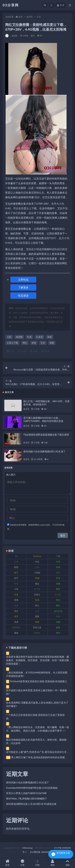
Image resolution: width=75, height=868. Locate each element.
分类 (23, 863)
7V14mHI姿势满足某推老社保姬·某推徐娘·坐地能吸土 (38, 681)
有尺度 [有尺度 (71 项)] (37, 589)
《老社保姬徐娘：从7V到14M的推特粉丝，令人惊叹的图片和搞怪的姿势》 (37, 674)
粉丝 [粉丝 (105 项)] (58, 600)
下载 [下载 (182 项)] (58, 556)
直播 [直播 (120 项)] (16, 600)
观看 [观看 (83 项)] (37, 616)
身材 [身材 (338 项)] (37, 622)
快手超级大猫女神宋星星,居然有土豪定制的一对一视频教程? (37, 692)
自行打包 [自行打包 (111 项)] (58, 611)
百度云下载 (12, 343)
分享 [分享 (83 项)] (58, 562)
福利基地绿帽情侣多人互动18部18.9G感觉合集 (31, 804)
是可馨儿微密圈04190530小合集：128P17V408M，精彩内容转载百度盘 (43, 419)
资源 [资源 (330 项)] (16, 622)
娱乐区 (30, 17)
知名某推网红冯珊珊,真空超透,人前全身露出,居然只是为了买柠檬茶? (37, 704)
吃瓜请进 (23, 296)
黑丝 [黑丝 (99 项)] (58, 633)
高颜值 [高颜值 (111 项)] (37, 633)
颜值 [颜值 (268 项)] (16, 633)
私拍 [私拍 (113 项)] (37, 600)
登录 (61, 5)
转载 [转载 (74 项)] (58, 622)
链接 (45, 351)
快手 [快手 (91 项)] (16, 578)
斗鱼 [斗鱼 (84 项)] (16, 589)
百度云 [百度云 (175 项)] (37, 595)
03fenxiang (27, 848)
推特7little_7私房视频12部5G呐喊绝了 (27, 798)
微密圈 (19, 337)
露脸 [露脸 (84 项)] (58, 627)
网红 (25, 343)
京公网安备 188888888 (41, 852)
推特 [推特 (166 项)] (16, 584)
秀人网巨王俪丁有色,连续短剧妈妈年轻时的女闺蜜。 (39, 757)
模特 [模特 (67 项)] (58, 589)
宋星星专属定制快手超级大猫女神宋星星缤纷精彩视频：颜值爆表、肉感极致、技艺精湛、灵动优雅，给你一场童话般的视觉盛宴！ (37, 660)
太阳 (9, 337)
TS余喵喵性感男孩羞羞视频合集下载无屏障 (46, 435)
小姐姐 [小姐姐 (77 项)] (37, 573)
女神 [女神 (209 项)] (58, 567)
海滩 (49, 337)
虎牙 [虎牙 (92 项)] (16, 616)
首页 (21, 17)
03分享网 (11, 5)
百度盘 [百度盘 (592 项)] (58, 595)
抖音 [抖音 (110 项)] (58, 578)
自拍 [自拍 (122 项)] (37, 611)
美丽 (34, 343)
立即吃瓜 (23, 280)
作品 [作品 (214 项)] (37, 562)
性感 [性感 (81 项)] (37, 578)
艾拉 (43, 343)
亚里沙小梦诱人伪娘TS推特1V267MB (26, 793)
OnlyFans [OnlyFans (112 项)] (37, 556)
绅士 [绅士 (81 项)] (37, 605)
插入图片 (11, 475)
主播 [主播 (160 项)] (16, 562)
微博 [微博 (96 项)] (58, 573)
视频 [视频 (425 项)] (58, 616)
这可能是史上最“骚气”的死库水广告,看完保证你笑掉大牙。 (37, 752)
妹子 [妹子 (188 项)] (16, 573)
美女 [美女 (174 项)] (16, 611)
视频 (52, 343)
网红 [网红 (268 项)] (58, 605)
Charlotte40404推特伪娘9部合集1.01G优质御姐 (32, 788)
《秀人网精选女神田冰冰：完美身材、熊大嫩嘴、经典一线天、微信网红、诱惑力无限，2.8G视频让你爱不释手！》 (37, 729)
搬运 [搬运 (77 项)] (37, 584)
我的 (52, 863)
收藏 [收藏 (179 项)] (58, 584)
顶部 (67, 863)
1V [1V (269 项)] (16, 556)
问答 (38, 863)
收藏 (22, 351)
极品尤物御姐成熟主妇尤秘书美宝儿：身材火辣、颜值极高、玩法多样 (36, 741)
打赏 (11, 351)
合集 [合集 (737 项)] (37, 567)
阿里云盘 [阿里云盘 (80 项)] (37, 627)
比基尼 (39, 337)
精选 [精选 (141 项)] (16, 605)
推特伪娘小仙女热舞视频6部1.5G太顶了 (44, 451)
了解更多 (23, 287)
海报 (34, 351)
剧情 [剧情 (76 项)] (16, 567)
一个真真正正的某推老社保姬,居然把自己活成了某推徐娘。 (35, 717)
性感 (29, 337)
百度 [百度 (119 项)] (16, 595)
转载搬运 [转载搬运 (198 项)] (16, 627)
